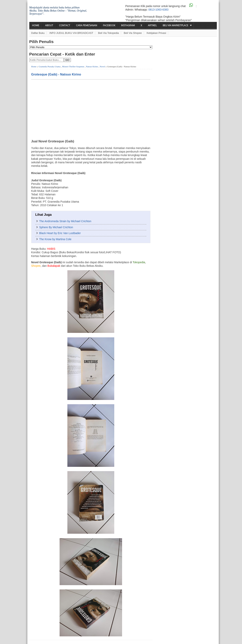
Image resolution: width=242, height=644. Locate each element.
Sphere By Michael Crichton (56, 227)
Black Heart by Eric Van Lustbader (60, 233)
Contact (65, 25)
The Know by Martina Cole (55, 239)
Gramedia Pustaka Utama (49, 66)
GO (67, 60)
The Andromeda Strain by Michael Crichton (65, 221)
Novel (102, 66)
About (49, 25)
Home (36, 25)
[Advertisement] (91, 109)
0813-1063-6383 (159, 10)
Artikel (152, 25)
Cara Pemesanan (87, 25)
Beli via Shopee (133, 33)
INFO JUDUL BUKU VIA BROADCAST (71, 33)
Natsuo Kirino (92, 66)
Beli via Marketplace (175, 25)
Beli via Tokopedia (108, 33)
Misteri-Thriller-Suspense (73, 66)
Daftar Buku (38, 33)
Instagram (128, 25)
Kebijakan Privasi (156, 33)
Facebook (109, 25)
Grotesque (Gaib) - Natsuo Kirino (56, 74)
